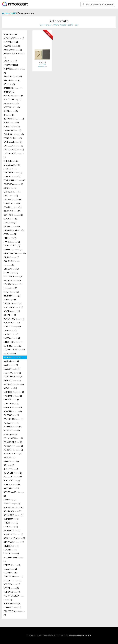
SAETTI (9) (11, 488)
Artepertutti (9, 13)
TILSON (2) (10, 569)
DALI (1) (11, 196)
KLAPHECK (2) (13, 307)
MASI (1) (11, 365)
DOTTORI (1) (13, 215)
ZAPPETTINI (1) (14, 613)
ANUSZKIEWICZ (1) (14, 55)
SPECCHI (42, 64)
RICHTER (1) (11, 469)
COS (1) (10, 188)
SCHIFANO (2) (12, 511)
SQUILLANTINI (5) (14, 538)
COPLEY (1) (12, 176)
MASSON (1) (12, 369)
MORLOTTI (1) (13, 396)
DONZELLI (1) (12, 207)
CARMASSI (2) (13, 142)
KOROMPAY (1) (14, 319)
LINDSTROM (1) (13, 342)
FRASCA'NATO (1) (12, 246)
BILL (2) (9, 115)
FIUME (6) (12, 242)
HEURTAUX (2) (13, 284)
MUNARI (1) (12, 400)
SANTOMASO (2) (14, 494)
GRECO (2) (11, 269)
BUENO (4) (12, 126)
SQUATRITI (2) (13, 534)
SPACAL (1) (11, 527)
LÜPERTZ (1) (12, 346)
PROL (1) (9, 457)
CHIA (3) (10, 169)
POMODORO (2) (13, 442)
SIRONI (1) (11, 523)
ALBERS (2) (11, 34)
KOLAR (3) (10, 315)
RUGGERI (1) (12, 484)
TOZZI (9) (11, 573)
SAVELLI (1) (12, 503)
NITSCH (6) (13, 407)
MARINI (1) (12, 361)
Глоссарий (72, 635)
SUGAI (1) (10, 550)
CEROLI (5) (11, 161)
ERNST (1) (10, 223)
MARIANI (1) (13, 357)
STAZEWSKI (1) (14, 542)
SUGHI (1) (11, 554)
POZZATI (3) (13, 450)
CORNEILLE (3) (15, 180)
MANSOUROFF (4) (14, 350)
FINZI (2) (10, 238)
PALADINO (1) (13, 419)
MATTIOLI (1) (12, 373)
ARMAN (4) (14, 71)
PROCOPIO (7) (12, 454)
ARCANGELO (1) (11, 65)
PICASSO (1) (12, 430)
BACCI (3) (12, 80)
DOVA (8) (11, 219)
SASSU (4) (10, 500)
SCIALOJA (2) (11, 519)
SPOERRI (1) (12, 530)
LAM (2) (10, 330)
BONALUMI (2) (14, 119)
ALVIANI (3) (12, 46)
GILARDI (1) (11, 257)
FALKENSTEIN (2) (14, 230)
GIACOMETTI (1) (15, 253)
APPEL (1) (10, 61)
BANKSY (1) (9, 92)
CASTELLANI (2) (14, 150)
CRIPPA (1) (12, 192)
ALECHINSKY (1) (14, 38)
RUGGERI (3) (12, 481)
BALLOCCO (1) (13, 88)
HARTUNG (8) (12, 280)
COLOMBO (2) (13, 172)
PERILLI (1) (11, 423)
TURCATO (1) (12, 580)
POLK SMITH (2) (13, 438)
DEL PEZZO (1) (13, 199)
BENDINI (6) (11, 103)
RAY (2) (9, 465)
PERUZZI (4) (13, 427)
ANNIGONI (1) (13, 50)
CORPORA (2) (13, 184)
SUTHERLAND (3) (13, 559)
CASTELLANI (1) (14, 155)
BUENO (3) (11, 123)
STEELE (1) (11, 546)
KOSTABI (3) (12, 323)
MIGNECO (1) (14, 384)
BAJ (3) (9, 84)
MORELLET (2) (14, 392)
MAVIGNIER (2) (13, 377)
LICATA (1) (12, 338)
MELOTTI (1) (12, 380)
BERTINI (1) (12, 107)
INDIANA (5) (12, 296)
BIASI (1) (11, 111)
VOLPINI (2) (12, 603)
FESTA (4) (10, 234)
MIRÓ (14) (10, 388)
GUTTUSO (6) (13, 276)
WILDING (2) (12, 607)
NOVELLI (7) (13, 411)
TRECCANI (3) (13, 576)
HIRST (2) (11, 292)
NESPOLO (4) (11, 403)
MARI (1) (10, 353)
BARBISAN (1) (14, 96)
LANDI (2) (11, 334)
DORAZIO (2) (12, 211)
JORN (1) (10, 300)
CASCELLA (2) (13, 146)
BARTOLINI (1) (12, 99)
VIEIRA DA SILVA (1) (14, 598)
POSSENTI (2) (13, 446)
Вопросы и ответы (84, 635)
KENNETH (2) (12, 303)
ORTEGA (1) (11, 415)
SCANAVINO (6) (14, 507)
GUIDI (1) (11, 273)
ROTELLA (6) (13, 477)
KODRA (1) (12, 311)
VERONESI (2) (12, 592)
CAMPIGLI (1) (14, 134)
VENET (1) (11, 588)
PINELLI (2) (10, 434)
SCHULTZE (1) (13, 515)
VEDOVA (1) (12, 584)
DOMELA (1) (12, 203)
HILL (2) (10, 288)
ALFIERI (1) (11, 42)
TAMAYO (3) (12, 565)
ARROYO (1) (13, 76)
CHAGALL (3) (12, 165)
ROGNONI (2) (13, 473)
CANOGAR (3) (13, 138)
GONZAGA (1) (12, 263)
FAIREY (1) (12, 226)
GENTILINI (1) (13, 249)
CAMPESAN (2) (12, 130)
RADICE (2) (11, 461)
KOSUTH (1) (12, 326)
